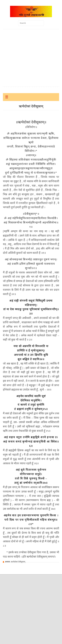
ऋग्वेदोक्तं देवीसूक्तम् (18, 562)
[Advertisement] (27, 58)
